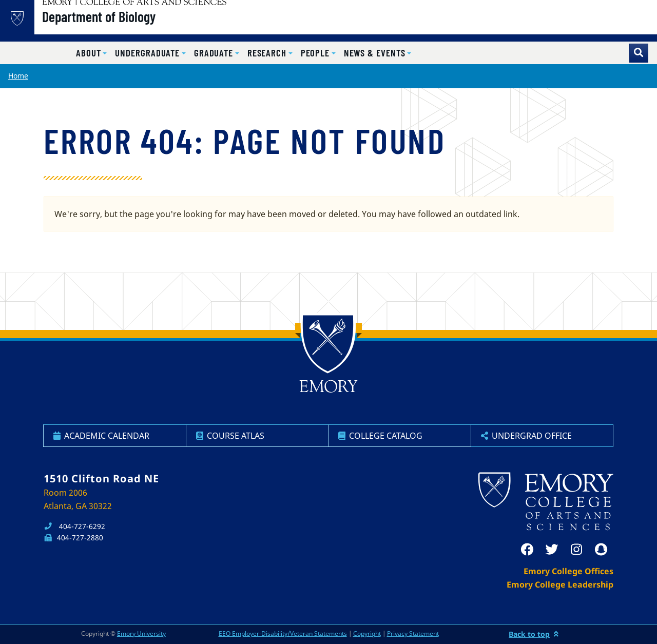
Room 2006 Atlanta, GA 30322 (78, 499)
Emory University (141, 633)
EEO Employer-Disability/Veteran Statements (283, 633)
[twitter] (552, 550)
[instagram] (576, 550)
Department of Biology (129, 26)
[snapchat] (601, 550)
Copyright (367, 633)
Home (18, 76)
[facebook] (527, 550)
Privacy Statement (413, 633)
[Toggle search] (639, 53)
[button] (91, 53)
